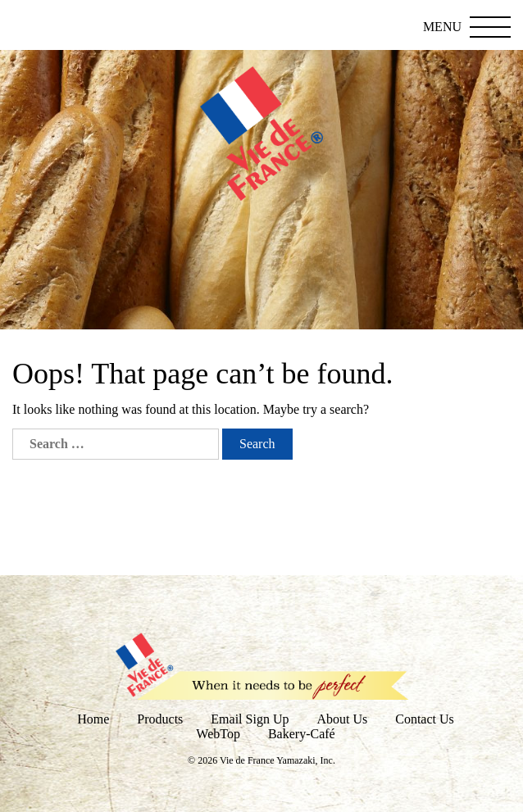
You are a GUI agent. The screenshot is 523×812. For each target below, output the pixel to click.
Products (160, 719)
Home (93, 719)
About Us (342, 719)
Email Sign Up (250, 719)
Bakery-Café (302, 734)
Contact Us (425, 719)
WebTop (218, 734)
